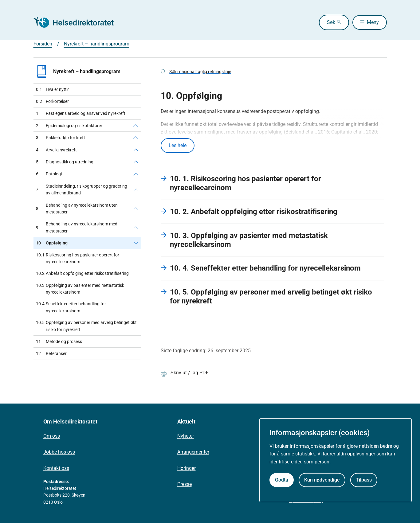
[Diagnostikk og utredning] (136, 162)
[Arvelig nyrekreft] (136, 150)
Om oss (52, 437)
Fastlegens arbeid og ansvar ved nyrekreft (81, 113)
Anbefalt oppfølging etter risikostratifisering (82, 273)
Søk (328, 22)
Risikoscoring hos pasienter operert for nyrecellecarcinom (78, 258)
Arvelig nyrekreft (56, 150)
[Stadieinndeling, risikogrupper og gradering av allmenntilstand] (136, 190)
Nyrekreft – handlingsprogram (97, 44)
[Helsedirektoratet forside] (78, 22)
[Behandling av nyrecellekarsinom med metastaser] (136, 227)
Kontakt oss (56, 468)
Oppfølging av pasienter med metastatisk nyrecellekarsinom (80, 289)
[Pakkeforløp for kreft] (136, 138)
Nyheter (186, 437)
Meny (373, 22)
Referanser (51, 353)
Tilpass (364, 480)
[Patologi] (136, 174)
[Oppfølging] (136, 243)
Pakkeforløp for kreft (61, 138)
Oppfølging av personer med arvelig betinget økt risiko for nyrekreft (86, 326)
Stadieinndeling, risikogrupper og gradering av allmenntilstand (82, 189)
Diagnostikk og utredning (65, 162)
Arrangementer (193, 453)
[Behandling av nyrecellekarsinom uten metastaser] (136, 209)
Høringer (186, 468)
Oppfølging (52, 243)
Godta (282, 480)
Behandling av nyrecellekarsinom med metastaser (77, 227)
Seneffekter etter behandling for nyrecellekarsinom (71, 307)
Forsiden (43, 44)
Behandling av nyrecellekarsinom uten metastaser (77, 209)
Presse (184, 485)
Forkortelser (52, 101)
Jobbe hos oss (59, 453)
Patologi (49, 174)
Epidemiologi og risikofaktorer (69, 126)
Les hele (178, 146)
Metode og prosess (59, 342)
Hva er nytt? (52, 89)
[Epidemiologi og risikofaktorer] (136, 126)
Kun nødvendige (322, 480)
